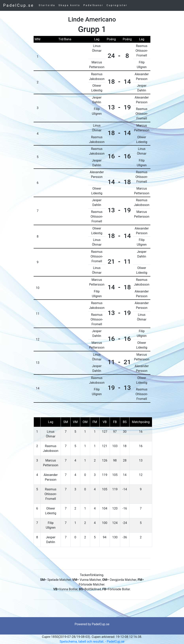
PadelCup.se (19, 5)
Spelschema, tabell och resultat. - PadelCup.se (92, 642)
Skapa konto (69, 5)
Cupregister (117, 5)
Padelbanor (93, 5)
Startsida (47, 5)
